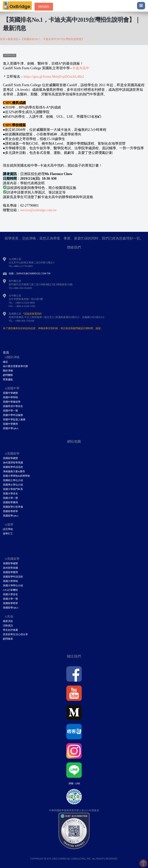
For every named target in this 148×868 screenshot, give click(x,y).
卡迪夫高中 (81, 68)
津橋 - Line (74, 783)
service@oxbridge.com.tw (39, 210)
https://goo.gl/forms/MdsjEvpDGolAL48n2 (54, 77)
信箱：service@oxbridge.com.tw (30, 273)
